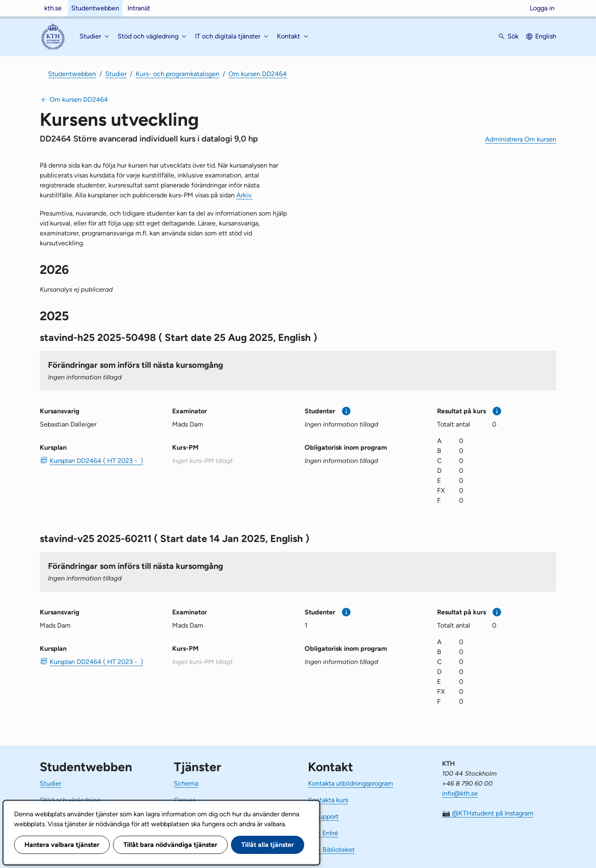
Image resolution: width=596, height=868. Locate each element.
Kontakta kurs (328, 800)
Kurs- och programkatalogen (178, 74)
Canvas (185, 800)
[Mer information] (346, 411)
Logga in (542, 8)
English (546, 36)
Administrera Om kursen (521, 139)
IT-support (323, 816)
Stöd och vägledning (70, 800)
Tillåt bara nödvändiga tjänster (170, 845)
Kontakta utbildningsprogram (351, 783)
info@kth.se (460, 793)
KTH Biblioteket (331, 850)
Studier (116, 74)
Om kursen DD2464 (258, 74)
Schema (186, 783)
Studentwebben (95, 8)
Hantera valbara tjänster (62, 845)
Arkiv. (244, 195)
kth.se (53, 8)
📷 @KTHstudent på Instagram (488, 813)
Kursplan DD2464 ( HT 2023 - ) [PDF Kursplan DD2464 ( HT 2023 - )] (96, 461)
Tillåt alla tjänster (268, 845)
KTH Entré (323, 833)
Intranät (139, 8)
